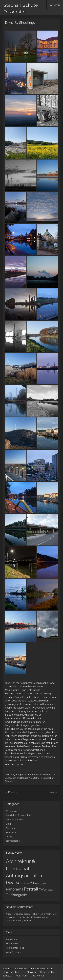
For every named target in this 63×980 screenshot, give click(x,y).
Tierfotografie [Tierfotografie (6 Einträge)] (16, 895)
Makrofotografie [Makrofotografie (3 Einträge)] (39, 883)
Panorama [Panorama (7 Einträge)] (15, 889)
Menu (57, 5)
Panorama (11, 832)
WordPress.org (13, 952)
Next (54, 792)
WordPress (22, 976)
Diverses (10, 828)
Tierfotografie (13, 841)
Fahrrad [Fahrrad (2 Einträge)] (26, 883)
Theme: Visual (36, 976)
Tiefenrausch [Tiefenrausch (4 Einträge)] (47, 890)
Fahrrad (9, 781)
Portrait (10, 837)
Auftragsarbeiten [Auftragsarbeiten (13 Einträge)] (24, 876)
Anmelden (11, 939)
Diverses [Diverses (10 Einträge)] (14, 882)
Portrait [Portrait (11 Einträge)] (31, 889)
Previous (11, 792)
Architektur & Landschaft (41, 778)
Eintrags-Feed (13, 943)
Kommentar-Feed (15, 948)
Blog (8, 824)
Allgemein (35, 775)
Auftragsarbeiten (14, 820)
